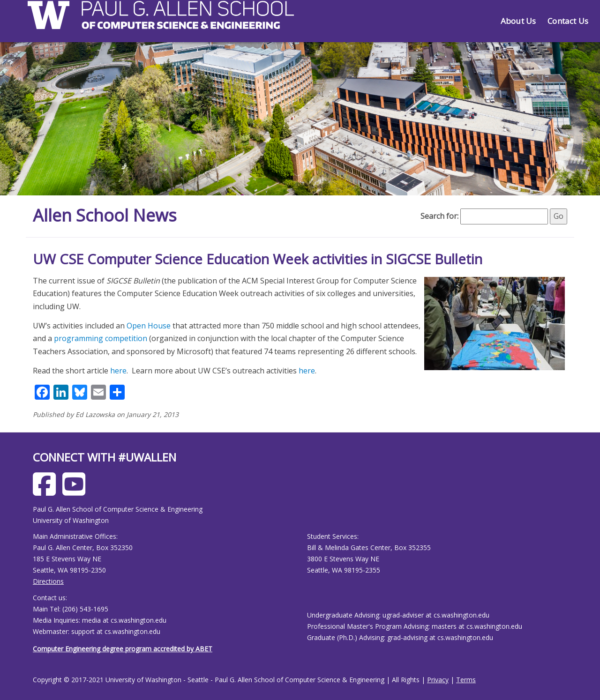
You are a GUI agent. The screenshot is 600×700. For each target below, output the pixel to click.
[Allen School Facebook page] (47, 491)
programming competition (101, 338)
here (118, 371)
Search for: (439, 216)
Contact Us (568, 21)
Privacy (438, 680)
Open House (149, 326)
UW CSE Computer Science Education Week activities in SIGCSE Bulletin (258, 259)
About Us (518, 21)
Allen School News (105, 215)
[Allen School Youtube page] (76, 491)
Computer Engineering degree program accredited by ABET (123, 649)
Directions (48, 581)
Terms (466, 680)
